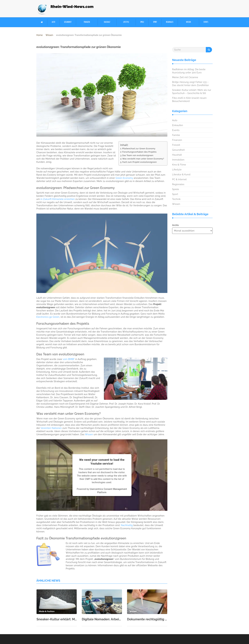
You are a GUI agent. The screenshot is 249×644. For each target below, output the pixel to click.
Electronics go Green (48, 317)
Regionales (170, 22)
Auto (53, 22)
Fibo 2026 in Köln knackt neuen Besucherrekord (189, 100)
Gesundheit (68, 22)
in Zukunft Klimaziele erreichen (58, 199)
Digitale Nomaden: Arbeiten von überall (102, 619)
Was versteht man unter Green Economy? (143, 159)
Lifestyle (126, 22)
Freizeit (176, 145)
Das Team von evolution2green (138, 155)
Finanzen (87, 22)
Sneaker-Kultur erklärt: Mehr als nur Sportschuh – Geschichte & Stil (57, 619)
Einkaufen (178, 125)
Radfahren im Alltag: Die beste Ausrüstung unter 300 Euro (189, 71)
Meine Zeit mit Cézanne (185, 77)
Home (40, 35)
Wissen (188, 22)
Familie (176, 135)
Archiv (175, 225)
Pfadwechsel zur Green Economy (139, 149)
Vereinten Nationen (51, 428)
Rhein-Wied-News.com (72, 7)
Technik (176, 199)
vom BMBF (69, 359)
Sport (155, 22)
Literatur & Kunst (181, 174)
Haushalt (107, 22)
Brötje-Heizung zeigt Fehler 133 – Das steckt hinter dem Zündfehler (191, 84)
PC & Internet (179, 179)
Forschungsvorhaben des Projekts (139, 152)
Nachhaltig (127, 525)
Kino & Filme (179, 165)
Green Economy (124, 178)
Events (206, 22)
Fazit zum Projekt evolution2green (140, 162)
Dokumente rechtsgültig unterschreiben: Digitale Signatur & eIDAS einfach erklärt (147, 619)
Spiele (142, 22)
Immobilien (178, 160)
